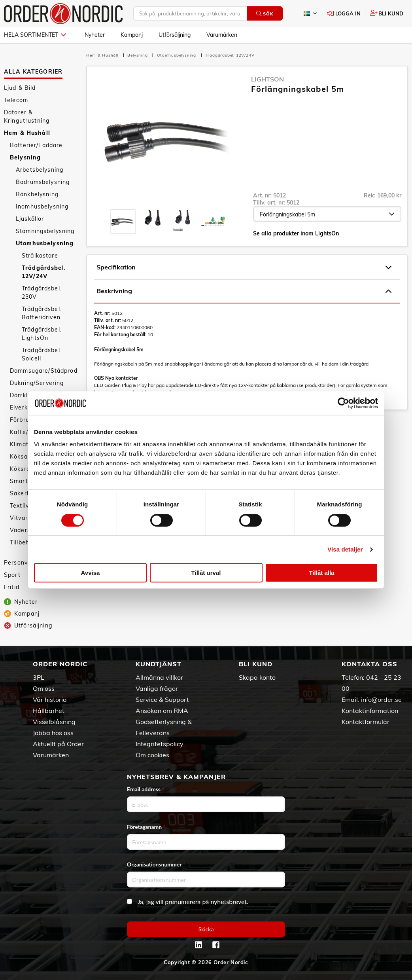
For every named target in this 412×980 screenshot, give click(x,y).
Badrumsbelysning (43, 182)
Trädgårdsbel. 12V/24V (44, 272)
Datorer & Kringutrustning (27, 117)
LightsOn (267, 79)
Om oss (44, 688)
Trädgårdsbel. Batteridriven (42, 313)
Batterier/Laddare (36, 145)
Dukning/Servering (37, 383)
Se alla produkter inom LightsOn (296, 233)
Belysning (25, 157)
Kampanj (132, 35)
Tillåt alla (322, 573)
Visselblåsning (54, 722)
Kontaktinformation (370, 711)
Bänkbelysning (37, 194)
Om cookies (152, 755)
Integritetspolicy (160, 744)
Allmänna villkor (159, 677)
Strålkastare (40, 256)
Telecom (16, 100)
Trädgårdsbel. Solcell (42, 354)
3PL (39, 677)
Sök (265, 14)
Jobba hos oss (53, 733)
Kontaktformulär (366, 722)
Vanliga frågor (157, 688)
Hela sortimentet (35, 35)
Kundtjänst (159, 664)
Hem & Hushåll (27, 133)
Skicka (206, 929)
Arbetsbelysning (40, 170)
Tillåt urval (206, 573)
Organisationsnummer (156, 864)
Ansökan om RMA (162, 711)
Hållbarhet (49, 711)
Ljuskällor (30, 219)
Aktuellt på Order (58, 744)
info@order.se (381, 699)
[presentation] (123, 222)
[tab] (123, 222)
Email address (146, 789)
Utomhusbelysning (45, 243)
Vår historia (50, 699)
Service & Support (162, 699)
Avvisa (91, 573)
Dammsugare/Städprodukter (44, 371)
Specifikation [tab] (244, 267)
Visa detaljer (345, 549)
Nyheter (95, 35)
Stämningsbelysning (45, 231)
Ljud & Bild (20, 88)
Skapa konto (257, 677)
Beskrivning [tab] (244, 291)
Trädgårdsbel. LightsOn (42, 334)
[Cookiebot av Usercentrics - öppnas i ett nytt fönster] (343, 403)
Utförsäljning (175, 35)
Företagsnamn (146, 827)
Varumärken (222, 35)
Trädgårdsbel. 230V (42, 293)
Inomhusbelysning (42, 207)
